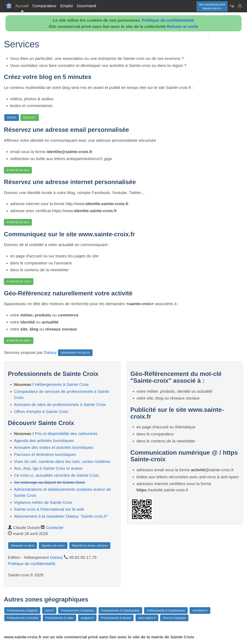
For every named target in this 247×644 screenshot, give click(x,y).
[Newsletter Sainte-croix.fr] (232, 6)
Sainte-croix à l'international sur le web (49, 509)
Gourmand (86, 6)
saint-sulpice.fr (147, 618)
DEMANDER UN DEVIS (75, 353)
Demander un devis (23, 546)
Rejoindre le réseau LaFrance (90, 546)
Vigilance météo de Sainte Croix (43, 502)
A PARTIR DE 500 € (19, 341)
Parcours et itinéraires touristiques (45, 454)
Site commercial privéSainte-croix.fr (212, 6)
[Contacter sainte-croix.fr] (240, 6)
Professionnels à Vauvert (116, 618)
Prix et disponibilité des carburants (66, 434)
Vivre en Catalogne (174, 618)
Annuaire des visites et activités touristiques (54, 447)
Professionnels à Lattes (60, 618)
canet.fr (49, 610)
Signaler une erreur (53, 546)
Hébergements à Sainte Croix (62, 384)
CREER (12, 118)
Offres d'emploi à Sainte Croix (41, 411)
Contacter (55, 528)
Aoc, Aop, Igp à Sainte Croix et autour (48, 468)
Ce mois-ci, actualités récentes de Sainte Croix (57, 475)
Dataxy (50, 352)
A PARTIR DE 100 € (19, 282)
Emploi (67, 6)
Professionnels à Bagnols (22, 610)
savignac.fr (87, 618)
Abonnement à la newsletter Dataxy (61, 516)
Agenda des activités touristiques (44, 441)
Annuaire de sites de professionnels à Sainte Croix (60, 404)
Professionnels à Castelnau (77, 610)
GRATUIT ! (30, 118)
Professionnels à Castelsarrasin (166, 610)
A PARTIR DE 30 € (18, 170)
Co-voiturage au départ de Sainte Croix (50, 482)
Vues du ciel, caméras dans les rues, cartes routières (62, 461)
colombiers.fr (200, 610)
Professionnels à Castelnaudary (120, 610)
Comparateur (44, 6)
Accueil (22, 6)
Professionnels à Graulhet (23, 618)
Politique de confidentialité (168, 20)
